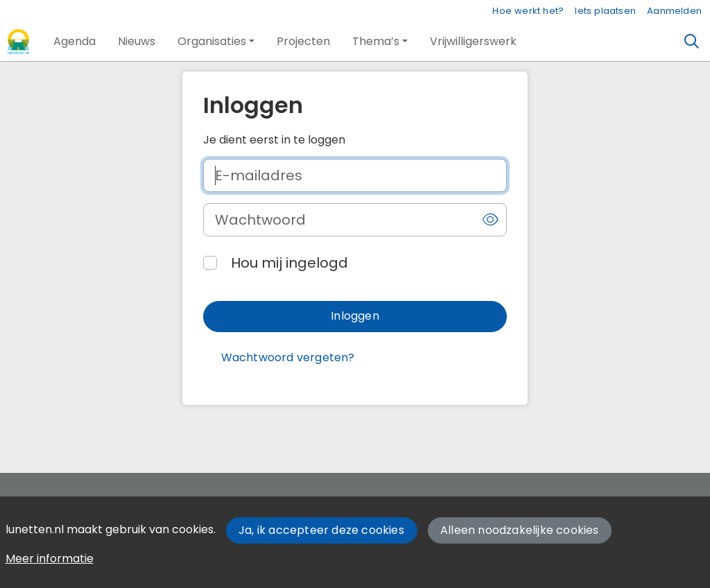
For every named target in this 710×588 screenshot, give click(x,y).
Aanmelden (674, 11)
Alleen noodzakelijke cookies (520, 530)
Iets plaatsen (605, 11)
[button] (75, 42)
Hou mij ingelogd (289, 263)
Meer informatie (50, 559)
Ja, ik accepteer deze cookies (321, 530)
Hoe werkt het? (528, 11)
